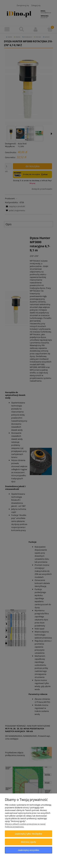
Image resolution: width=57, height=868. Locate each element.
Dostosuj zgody (29, 842)
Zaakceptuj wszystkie (28, 850)
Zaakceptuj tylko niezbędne (28, 834)
